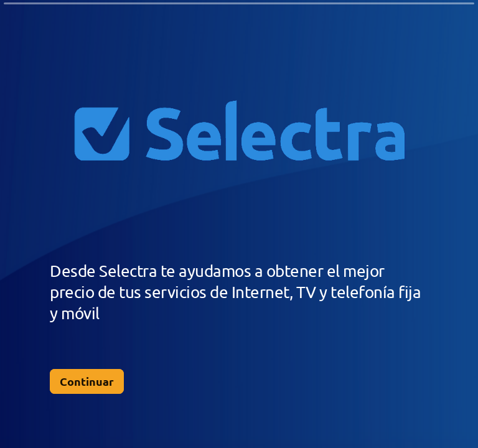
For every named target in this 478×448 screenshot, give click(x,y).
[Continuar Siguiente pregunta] (87, 381)
